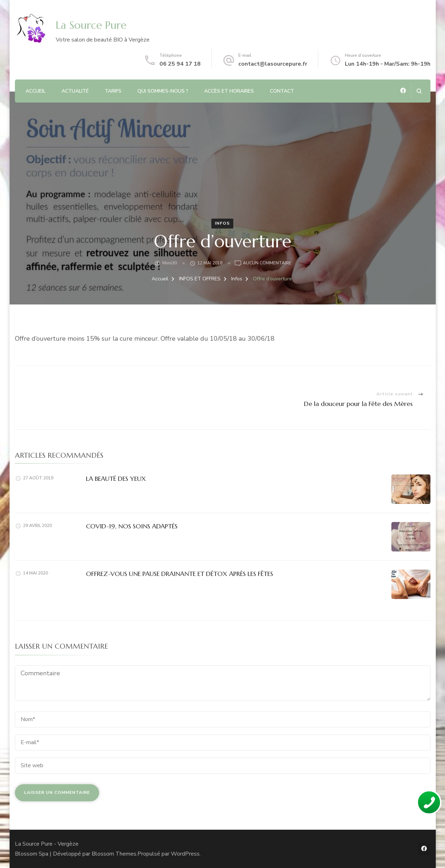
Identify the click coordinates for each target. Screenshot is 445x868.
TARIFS (113, 91)
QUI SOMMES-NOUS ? (163, 91)
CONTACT (282, 91)
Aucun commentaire (267, 263)
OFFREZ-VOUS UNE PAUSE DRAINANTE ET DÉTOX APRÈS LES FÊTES (180, 574)
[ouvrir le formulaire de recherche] (419, 91)
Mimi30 (170, 263)
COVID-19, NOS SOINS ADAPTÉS (132, 526)
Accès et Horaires (229, 91)
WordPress (185, 854)
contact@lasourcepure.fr (273, 64)
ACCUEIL (36, 91)
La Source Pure (91, 25)
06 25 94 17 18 (180, 64)
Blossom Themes (114, 854)
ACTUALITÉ (75, 91)
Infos (222, 223)
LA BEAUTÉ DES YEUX (116, 479)
